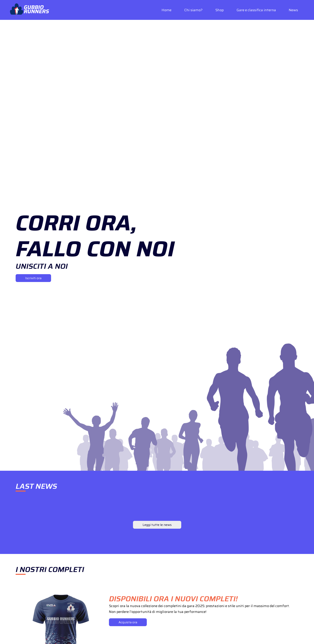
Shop (219, 10)
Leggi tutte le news (157, 525)
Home (167, 10)
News (293, 10)
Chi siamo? (193, 10)
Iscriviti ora (33, 278)
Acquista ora (128, 622)
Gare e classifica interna (256, 10)
